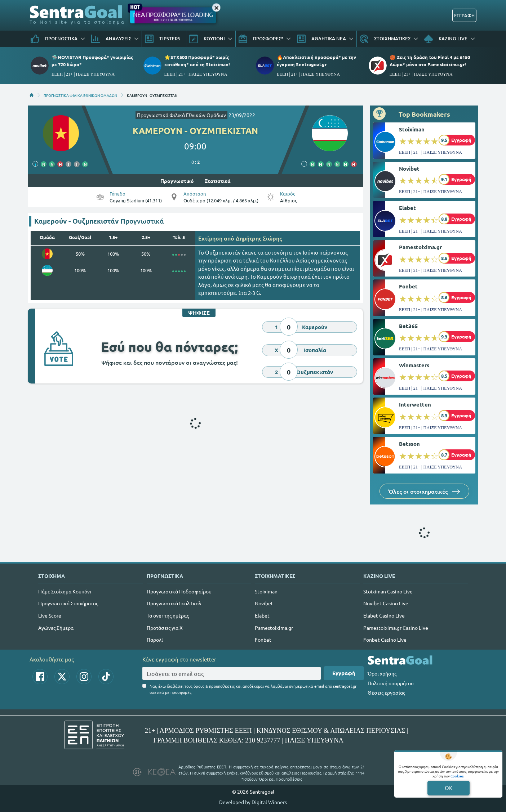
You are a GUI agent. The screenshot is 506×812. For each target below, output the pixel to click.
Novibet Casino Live (386, 603)
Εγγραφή (344, 673)
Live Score (50, 615)
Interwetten (415, 404)
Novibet (409, 169)
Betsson (409, 444)
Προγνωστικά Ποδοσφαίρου (179, 591)
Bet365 (409, 326)
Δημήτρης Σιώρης (259, 238)
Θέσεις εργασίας (386, 692)
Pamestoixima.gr (420, 247)
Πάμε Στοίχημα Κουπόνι (65, 591)
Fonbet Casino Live (385, 640)
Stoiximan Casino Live (388, 591)
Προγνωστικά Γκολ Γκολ (174, 603)
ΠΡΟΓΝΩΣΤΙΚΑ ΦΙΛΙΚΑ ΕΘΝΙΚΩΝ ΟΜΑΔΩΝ (80, 95)
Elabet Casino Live (384, 615)
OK (449, 788)
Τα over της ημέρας (168, 615)
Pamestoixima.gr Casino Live (396, 628)
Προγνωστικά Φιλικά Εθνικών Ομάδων (181, 115)
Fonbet (408, 286)
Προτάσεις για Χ (165, 628)
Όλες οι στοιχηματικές (424, 491)
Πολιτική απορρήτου (391, 683)
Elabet (407, 208)
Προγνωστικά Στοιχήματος (68, 603)
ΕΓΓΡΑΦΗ (464, 15)
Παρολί (155, 640)
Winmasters (414, 365)
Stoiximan (412, 129)
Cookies (457, 776)
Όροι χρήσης (382, 673)
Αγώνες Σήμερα (56, 628)
